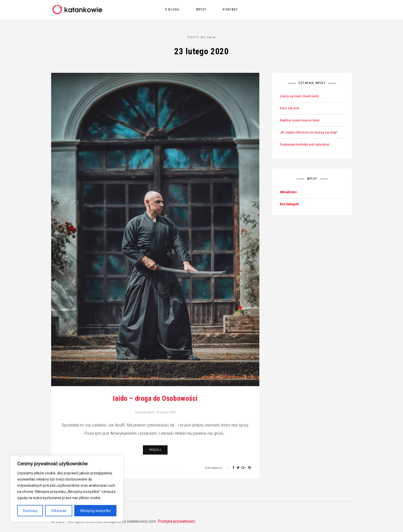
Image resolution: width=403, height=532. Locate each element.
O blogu (172, 9)
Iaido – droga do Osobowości (155, 398)
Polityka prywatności (176, 521)
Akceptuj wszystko (95, 511)
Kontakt (230, 9)
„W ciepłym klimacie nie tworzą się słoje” (309, 132)
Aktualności (288, 192)
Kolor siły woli (290, 108)
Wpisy (201, 9)
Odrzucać (59, 511)
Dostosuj (30, 511)
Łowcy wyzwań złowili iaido (299, 96)
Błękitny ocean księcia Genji (300, 120)
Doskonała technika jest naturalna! (305, 145)
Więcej (155, 450)
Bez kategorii (289, 204)
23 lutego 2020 (166, 412)
